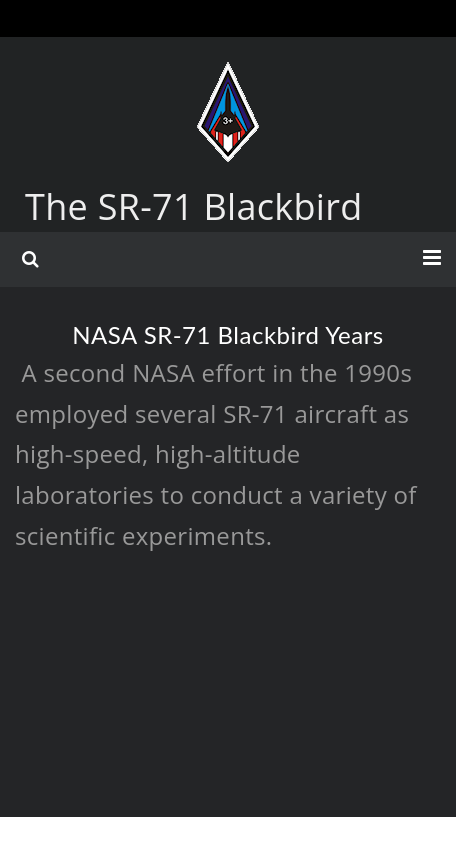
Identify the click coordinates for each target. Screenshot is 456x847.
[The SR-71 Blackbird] (228, 81)
